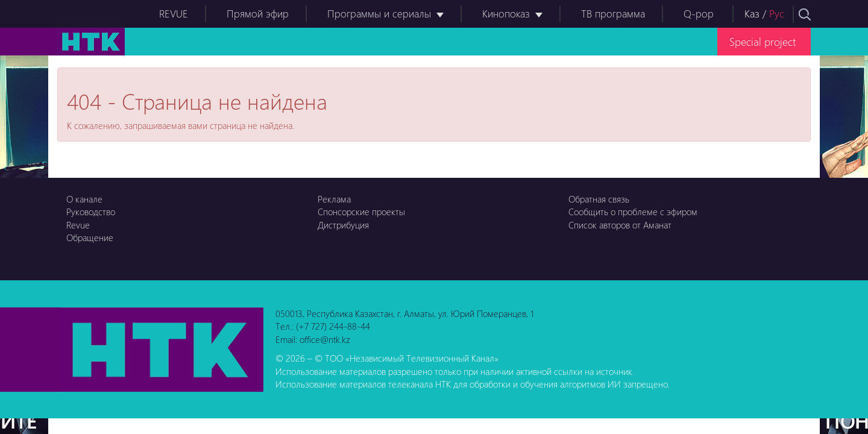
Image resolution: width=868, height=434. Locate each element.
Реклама (334, 199)
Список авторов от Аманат (620, 225)
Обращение (90, 237)
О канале (84, 199)
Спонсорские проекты (361, 212)
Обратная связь (599, 199)
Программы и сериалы (379, 14)
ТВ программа (613, 14)
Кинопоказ (506, 14)
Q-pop (699, 14)
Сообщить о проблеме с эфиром (633, 212)
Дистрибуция (343, 225)
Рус (777, 14)
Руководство (91, 212)
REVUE (174, 14)
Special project (763, 41)
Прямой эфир (258, 14)
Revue (78, 225)
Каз (752, 14)
